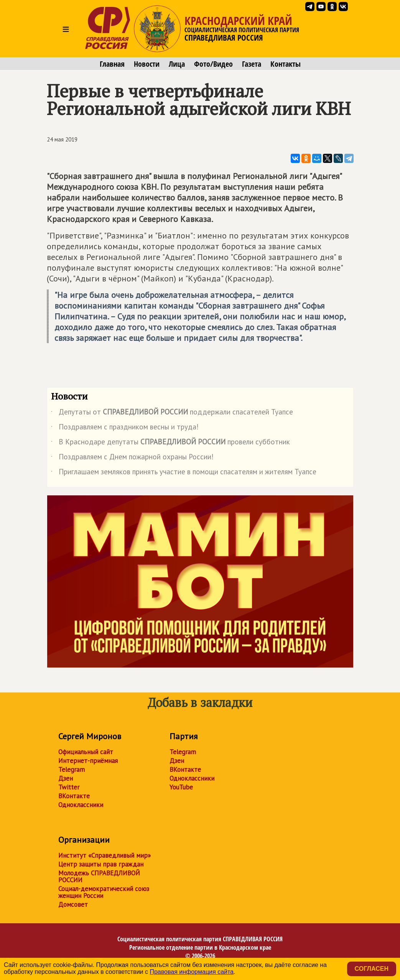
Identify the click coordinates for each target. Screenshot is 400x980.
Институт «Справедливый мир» (105, 855)
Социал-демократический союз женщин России (104, 892)
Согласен (372, 969)
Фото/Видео (213, 64)
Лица (177, 64)
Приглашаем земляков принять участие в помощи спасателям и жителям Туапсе (184, 473)
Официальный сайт (86, 752)
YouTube (181, 787)
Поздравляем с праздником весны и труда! (125, 428)
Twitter (69, 787)
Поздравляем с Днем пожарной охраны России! (132, 458)
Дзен (66, 778)
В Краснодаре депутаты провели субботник (170, 443)
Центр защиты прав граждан (101, 864)
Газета (252, 64)
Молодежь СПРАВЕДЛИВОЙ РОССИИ (99, 876)
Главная (112, 64)
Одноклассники (81, 805)
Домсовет (73, 904)
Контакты (286, 64)
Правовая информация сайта (192, 972)
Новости (147, 64)
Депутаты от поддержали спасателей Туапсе (172, 413)
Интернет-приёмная (88, 761)
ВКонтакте (74, 796)
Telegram (72, 770)
